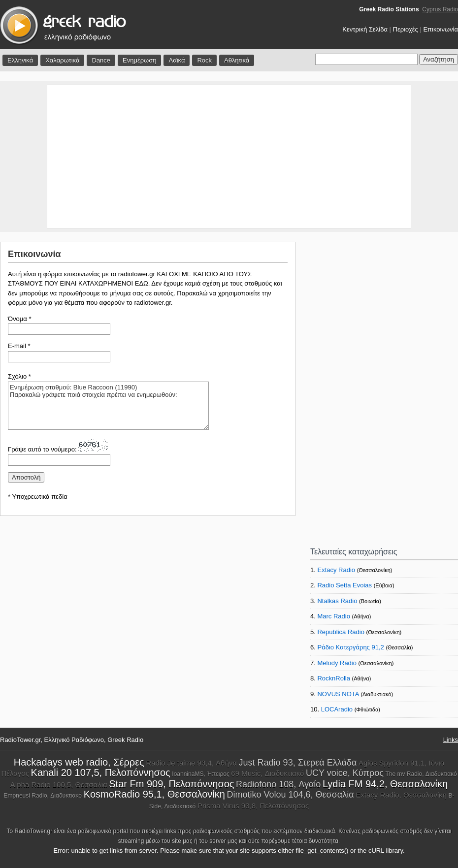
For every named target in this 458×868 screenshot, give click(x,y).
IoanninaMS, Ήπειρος (200, 774)
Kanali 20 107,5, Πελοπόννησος (101, 772)
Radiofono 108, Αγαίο (278, 784)
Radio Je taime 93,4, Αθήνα (191, 763)
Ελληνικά (20, 60)
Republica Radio (341, 632)
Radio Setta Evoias (344, 585)
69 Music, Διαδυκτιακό (267, 773)
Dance (101, 60)
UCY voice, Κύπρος (345, 773)
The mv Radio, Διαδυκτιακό (421, 774)
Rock (204, 60)
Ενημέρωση (140, 60)
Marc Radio (333, 616)
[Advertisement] (229, 157)
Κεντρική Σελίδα (365, 29)
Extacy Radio (336, 570)
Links (451, 740)
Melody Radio (337, 663)
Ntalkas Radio (337, 601)
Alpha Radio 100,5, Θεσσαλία (59, 785)
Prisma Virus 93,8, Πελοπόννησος (253, 806)
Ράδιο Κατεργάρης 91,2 (350, 647)
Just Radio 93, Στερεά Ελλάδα (298, 763)
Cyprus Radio (440, 9)
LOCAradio (337, 709)
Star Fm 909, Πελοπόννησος (171, 784)
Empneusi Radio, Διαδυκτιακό (43, 796)
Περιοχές (406, 29)
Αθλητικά (237, 60)
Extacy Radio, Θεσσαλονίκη (401, 795)
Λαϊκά (177, 60)
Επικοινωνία (441, 29)
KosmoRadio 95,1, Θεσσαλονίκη (154, 794)
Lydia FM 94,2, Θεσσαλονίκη (385, 784)
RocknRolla (333, 678)
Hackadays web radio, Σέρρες (79, 762)
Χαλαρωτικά (62, 60)
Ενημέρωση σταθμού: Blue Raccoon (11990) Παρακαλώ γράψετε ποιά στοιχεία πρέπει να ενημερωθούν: (108, 406)
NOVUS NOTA (338, 694)
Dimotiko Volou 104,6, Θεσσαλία (290, 795)
